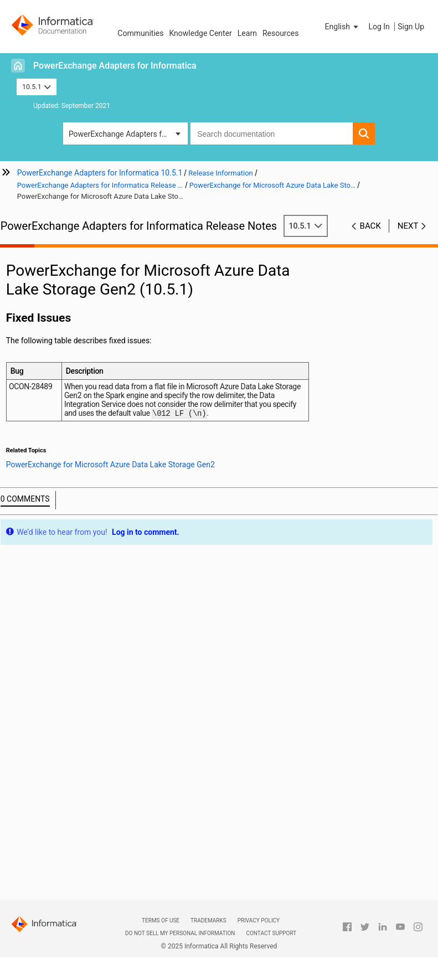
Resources (281, 33)
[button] (343, 27)
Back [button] (370, 226)
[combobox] (272, 133)
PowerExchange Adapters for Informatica (115, 66)
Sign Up (411, 27)
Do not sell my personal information (180, 933)
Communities (140, 33)
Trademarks (208, 920)
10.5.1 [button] (37, 87)
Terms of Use (161, 920)
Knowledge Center (200, 33)
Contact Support (271, 933)
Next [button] (408, 226)
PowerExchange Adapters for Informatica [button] (128, 134)
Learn (247, 33)
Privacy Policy (259, 920)
